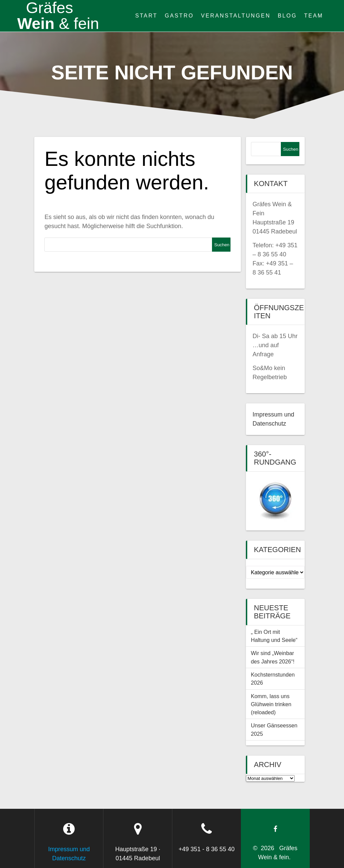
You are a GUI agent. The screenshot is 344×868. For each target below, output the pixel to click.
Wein (58, 16)
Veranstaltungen (236, 15)
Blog (287, 15)
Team (314, 15)
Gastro (179, 15)
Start (146, 15)
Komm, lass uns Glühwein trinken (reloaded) (271, 704)
